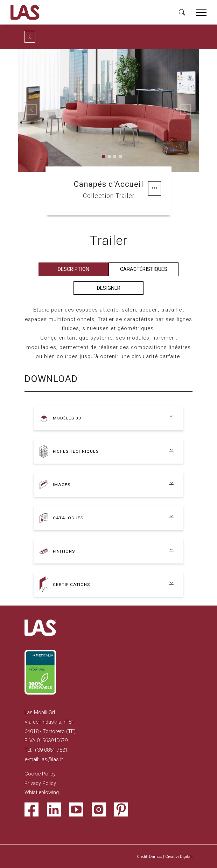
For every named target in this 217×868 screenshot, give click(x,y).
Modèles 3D (67, 418)
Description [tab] (73, 269)
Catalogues (68, 518)
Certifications (71, 585)
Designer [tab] (109, 288)
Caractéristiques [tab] (144, 269)
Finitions (64, 551)
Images (62, 485)
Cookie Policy (40, 774)
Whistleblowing (42, 792)
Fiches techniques (76, 451)
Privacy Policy (40, 783)
